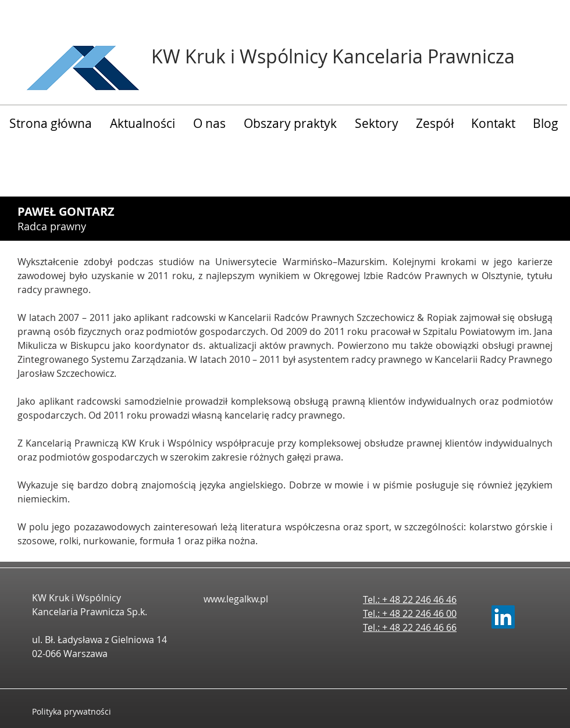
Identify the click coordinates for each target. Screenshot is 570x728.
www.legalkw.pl (236, 599)
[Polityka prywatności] (83, 712)
